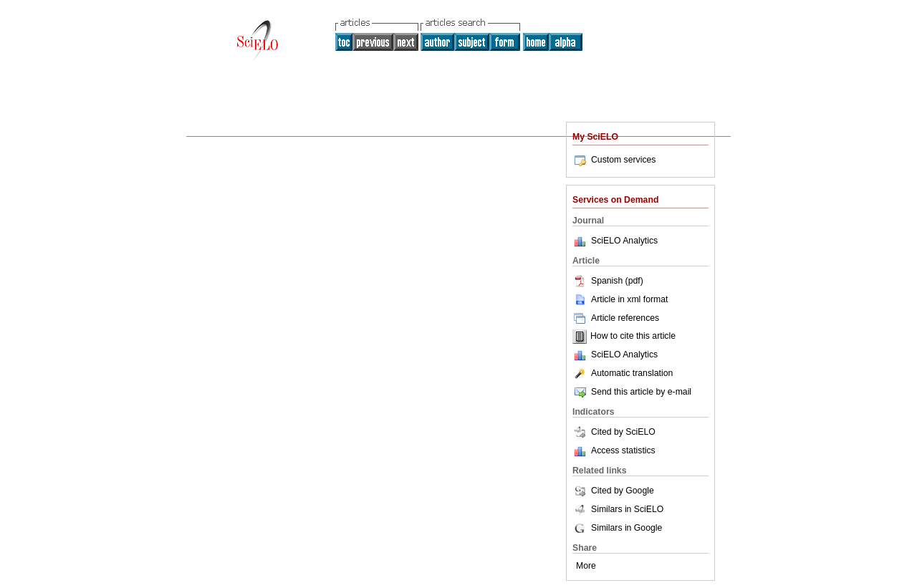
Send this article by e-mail (632, 392)
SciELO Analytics (624, 241)
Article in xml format (620, 299)
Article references (616, 318)
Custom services (614, 160)
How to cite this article (633, 337)
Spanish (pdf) (608, 281)
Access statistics (623, 450)
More (586, 566)
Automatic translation (623, 373)
